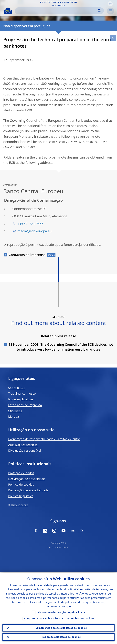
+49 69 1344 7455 (30, 224)
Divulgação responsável (25, 450)
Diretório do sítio (20, 505)
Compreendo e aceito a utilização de (61, 627)
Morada (14, 416)
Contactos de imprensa (27, 255)
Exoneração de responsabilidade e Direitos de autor (44, 439)
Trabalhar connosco (22, 393)
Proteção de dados (21, 473)
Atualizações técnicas (23, 445)
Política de (21, 484)
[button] (110, 4)
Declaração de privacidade (27, 479)
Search (99, 11)
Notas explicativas (21, 399)
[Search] (57, 11)
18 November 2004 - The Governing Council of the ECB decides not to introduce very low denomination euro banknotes (61, 347)
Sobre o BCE (17, 388)
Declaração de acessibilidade (28, 490)
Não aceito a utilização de (61, 637)
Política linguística (21, 496)
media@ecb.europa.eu (34, 231)
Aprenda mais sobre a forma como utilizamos (61, 618)
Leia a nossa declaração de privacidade (61, 611)
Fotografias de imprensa (25, 405)
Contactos (15, 411)
